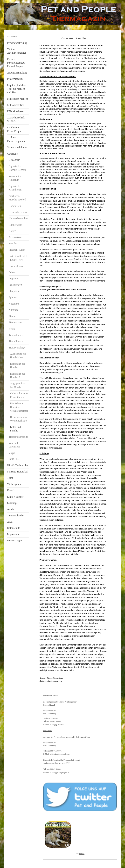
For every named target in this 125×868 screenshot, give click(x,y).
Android (82, 854)
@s (56, 725)
